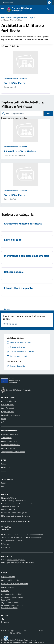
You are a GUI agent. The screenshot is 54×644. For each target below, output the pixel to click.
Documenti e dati (8, 405)
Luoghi (31, 18)
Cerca (48, 114)
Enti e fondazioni (7, 408)
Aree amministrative (9, 401)
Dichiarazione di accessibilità (12, 594)
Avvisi (3, 471)
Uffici (3, 422)
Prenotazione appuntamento (12, 605)
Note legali (5, 591)
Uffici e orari (6, 544)
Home (3, 18)
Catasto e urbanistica (9, 441)
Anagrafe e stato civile (10, 434)
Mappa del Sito (16, 633)
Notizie (4, 464)
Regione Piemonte (8, 3)
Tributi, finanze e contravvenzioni (13, 452)
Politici (4, 419)
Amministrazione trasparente (12, 597)
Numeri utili (6, 547)
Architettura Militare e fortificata (16, 78)
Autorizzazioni (6, 438)
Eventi (4, 486)
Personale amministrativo (11, 415)
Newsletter (5, 622)
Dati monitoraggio (8, 630)
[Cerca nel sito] (47, 9)
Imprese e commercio (9, 448)
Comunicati (5, 467)
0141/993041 (14, 506)
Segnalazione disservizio (10, 602)
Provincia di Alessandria (10, 580)
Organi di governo (8, 412)
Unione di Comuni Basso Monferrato (15, 584)
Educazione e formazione (10, 445)
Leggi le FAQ (6, 600)
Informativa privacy (8, 587)
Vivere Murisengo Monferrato (17, 18)
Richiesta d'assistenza (9, 608)
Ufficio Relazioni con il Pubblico (13, 540)
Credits (40, 630)
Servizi (26, 630)
